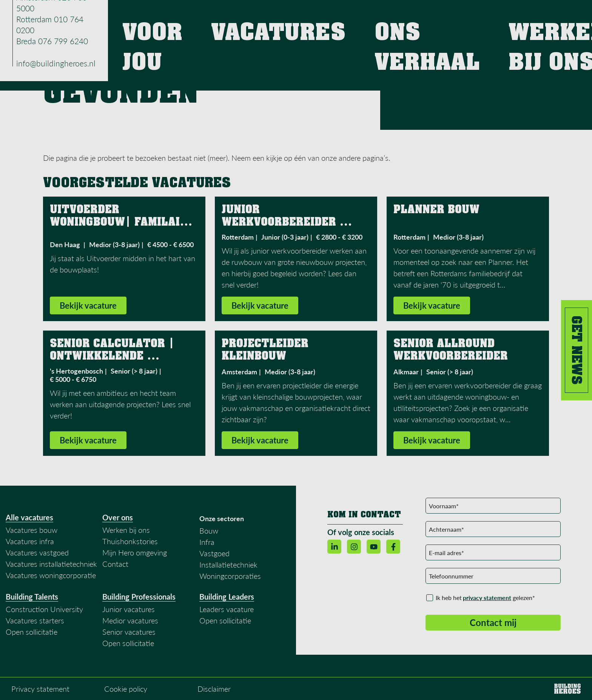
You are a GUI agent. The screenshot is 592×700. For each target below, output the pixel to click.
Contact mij (493, 623)
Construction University (44, 610)
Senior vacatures (129, 632)
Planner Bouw (436, 210)
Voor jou (316, 15)
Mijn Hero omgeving (135, 553)
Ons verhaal (411, 15)
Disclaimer (214, 689)
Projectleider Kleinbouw (267, 350)
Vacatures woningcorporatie (51, 576)
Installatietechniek (228, 565)
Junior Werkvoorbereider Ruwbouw (281, 223)
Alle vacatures (29, 518)
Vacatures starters (35, 621)
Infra (207, 543)
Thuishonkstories (130, 542)
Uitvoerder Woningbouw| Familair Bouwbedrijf (120, 223)
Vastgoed (214, 554)
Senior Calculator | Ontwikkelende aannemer (114, 357)
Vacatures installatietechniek (51, 565)
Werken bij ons (466, 15)
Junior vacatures (129, 610)
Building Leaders (227, 597)
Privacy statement (40, 689)
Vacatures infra (30, 542)
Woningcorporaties (230, 577)
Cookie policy (126, 689)
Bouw (209, 531)
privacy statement (487, 598)
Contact (516, 15)
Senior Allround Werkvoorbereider (452, 350)
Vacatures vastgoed (37, 553)
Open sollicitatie (32, 632)
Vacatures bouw (32, 531)
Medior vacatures (130, 621)
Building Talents (32, 597)
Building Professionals (139, 597)
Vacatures (360, 15)
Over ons (118, 518)
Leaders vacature (227, 610)
